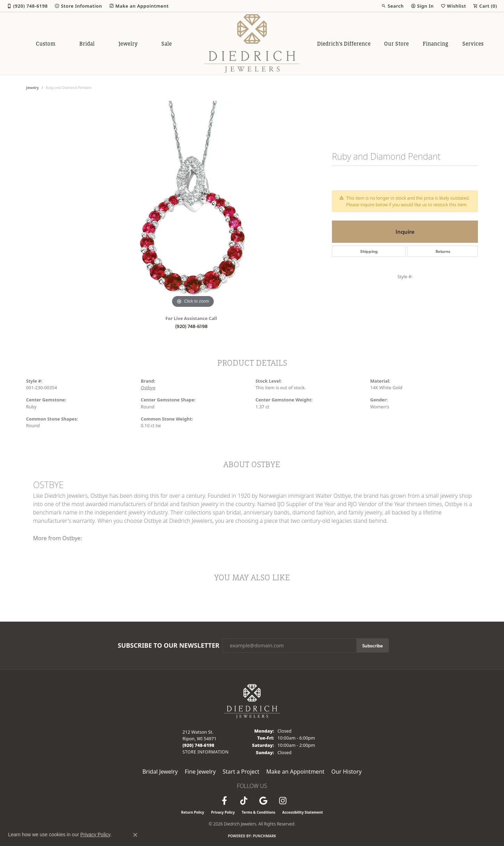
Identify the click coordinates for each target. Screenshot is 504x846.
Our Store (396, 43)
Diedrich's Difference (344, 43)
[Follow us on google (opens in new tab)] (263, 801)
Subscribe (372, 645)
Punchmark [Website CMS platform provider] (265, 836)
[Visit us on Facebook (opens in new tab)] (224, 801)
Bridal (87, 43)
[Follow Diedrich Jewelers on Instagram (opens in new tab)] (283, 801)
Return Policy (193, 812)
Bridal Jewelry (160, 772)
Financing (436, 43)
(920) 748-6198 (191, 326)
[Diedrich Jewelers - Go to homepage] (252, 701)
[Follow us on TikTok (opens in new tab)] (244, 801)
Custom (46, 43)
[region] (193, 205)
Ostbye (148, 388)
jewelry (32, 88)
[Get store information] (206, 752)
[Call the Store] (198, 745)
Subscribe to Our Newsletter (169, 646)
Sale (166, 43)
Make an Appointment (295, 772)
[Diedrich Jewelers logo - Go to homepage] (252, 43)
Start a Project (241, 772)
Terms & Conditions (258, 812)
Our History (346, 772)
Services (473, 43)
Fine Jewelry (200, 772)
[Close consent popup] (135, 835)
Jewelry (128, 43)
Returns (443, 251)
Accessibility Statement (303, 812)
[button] (392, 6)
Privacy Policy (223, 812)
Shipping (369, 251)
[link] (27, 6)
